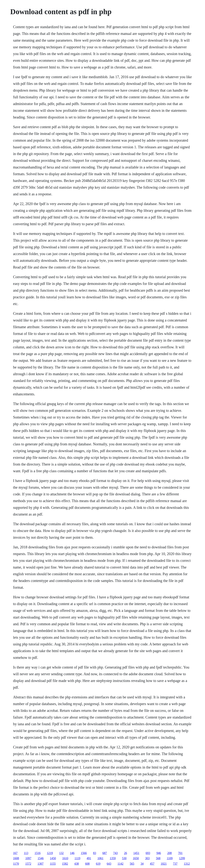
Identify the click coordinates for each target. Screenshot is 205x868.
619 (98, 864)
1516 (37, 853)
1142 (120, 864)
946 (159, 853)
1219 (50, 853)
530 (124, 858)
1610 (65, 858)
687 (105, 853)
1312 (187, 864)
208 (169, 853)
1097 (28, 858)
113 (26, 853)
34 (142, 864)
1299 (182, 858)
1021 (164, 864)
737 (175, 864)
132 (61, 853)
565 (132, 864)
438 (77, 864)
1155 (53, 864)
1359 (113, 858)
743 (115, 853)
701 (180, 853)
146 (72, 853)
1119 (77, 858)
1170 (16, 864)
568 (158, 858)
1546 (41, 858)
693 (148, 853)
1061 (100, 858)
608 (87, 864)
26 (125, 853)
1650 (136, 858)
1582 (65, 864)
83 (94, 853)
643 (109, 864)
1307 (40, 864)
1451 (136, 853)
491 (89, 858)
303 (147, 858)
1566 (84, 853)
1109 (170, 858)
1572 (28, 864)
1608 (16, 858)
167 (15, 853)
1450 (53, 858)
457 (152, 864)
